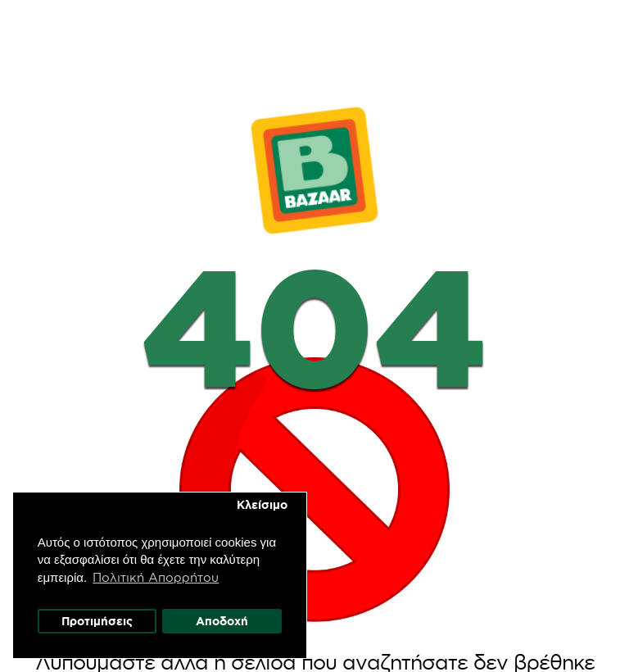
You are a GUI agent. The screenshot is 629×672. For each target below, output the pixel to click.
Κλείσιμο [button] (262, 506)
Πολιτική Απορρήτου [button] (156, 577)
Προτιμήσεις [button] (97, 622)
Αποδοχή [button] (222, 622)
